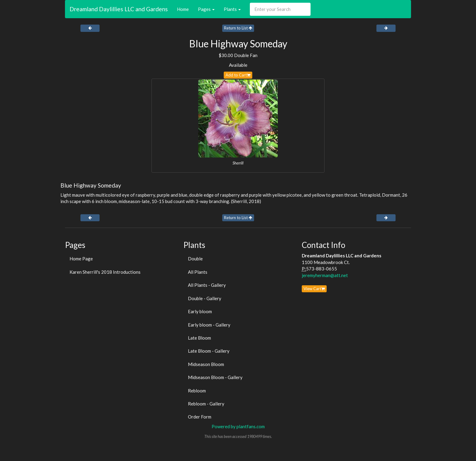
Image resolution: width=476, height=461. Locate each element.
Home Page (81, 259)
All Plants (198, 272)
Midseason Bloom (206, 364)
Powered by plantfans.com (238, 426)
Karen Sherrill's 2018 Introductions (105, 272)
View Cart (314, 289)
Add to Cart (238, 75)
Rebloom (197, 391)
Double (195, 259)
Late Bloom (199, 338)
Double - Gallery (205, 298)
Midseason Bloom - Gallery (215, 377)
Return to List (238, 28)
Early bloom (200, 311)
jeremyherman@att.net (325, 275)
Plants (232, 9)
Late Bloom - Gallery (209, 351)
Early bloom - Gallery (209, 325)
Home (183, 9)
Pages (206, 9)
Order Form (200, 417)
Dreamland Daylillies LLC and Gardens (119, 9)
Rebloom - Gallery (206, 404)
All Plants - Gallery (207, 285)
